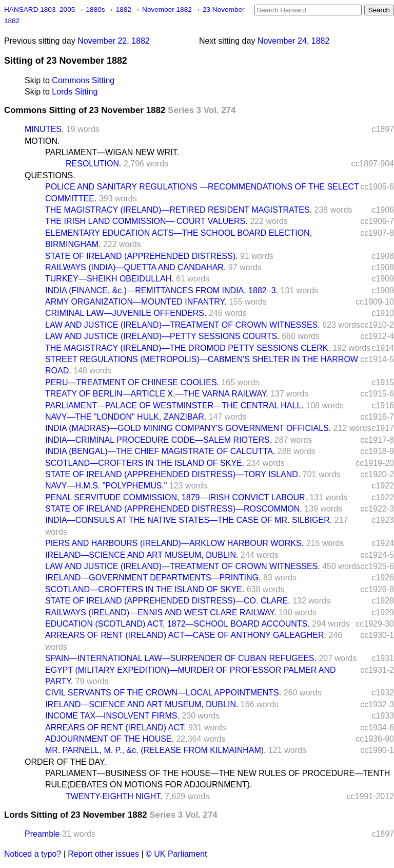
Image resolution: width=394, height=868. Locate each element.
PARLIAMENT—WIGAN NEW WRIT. (112, 152)
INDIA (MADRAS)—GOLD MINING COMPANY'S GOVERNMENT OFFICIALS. (188, 428)
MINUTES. (44, 129)
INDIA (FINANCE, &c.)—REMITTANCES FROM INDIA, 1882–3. (162, 290)
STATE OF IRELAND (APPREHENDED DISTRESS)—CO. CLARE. (168, 601)
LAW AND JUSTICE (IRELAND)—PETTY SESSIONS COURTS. (162, 336)
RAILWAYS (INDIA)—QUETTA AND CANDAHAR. (135, 267)
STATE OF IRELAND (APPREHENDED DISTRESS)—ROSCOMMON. (174, 509)
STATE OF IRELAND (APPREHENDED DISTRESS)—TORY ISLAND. (173, 474)
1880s (96, 10)
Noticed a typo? (33, 854)
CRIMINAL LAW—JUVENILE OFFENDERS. (126, 313)
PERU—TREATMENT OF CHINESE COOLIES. (132, 382)
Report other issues (103, 854)
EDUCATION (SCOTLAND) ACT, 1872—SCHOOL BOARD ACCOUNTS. (178, 624)
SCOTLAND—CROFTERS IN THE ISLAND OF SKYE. (145, 463)
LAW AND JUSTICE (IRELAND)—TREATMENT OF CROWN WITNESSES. (183, 325)
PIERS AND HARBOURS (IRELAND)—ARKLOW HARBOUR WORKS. (174, 543)
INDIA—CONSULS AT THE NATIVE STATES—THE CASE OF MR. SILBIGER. (189, 520)
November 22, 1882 (114, 41)
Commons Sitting (83, 80)
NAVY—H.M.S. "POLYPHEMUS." (106, 486)
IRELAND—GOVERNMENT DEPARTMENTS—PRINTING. (153, 578)
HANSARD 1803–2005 (40, 10)
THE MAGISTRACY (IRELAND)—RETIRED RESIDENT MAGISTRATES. (179, 210)
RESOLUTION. (93, 164)
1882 (125, 10)
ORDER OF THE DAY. (65, 762)
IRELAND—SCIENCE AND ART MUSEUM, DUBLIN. (142, 555)
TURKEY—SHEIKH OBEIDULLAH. (110, 279)
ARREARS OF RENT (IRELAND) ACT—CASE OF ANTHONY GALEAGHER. (186, 635)
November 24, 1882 (294, 41)
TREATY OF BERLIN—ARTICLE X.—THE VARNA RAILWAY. (157, 394)
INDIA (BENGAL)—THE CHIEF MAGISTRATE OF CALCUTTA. (160, 451)
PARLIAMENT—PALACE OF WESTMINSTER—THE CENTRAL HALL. (174, 405)
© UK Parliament (176, 854)
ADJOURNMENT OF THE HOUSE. (110, 739)
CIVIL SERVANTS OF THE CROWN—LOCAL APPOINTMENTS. (163, 693)
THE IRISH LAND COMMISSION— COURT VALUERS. (146, 221)
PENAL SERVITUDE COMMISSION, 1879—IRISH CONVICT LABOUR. (176, 497)
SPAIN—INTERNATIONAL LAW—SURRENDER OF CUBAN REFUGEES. (181, 658)
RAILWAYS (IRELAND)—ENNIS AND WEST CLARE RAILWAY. (161, 612)
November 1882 (168, 10)
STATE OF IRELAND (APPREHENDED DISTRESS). (141, 256)
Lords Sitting (75, 92)
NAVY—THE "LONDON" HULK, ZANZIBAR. (126, 417)
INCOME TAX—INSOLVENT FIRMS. (112, 716)
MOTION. (42, 141)
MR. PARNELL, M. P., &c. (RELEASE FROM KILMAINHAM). (156, 750)
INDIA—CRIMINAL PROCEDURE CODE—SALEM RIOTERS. (159, 440)
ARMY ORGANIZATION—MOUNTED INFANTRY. (136, 302)
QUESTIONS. (50, 175)
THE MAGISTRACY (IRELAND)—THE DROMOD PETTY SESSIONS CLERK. (188, 348)
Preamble (42, 834)
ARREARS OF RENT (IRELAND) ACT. (115, 728)
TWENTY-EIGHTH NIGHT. (114, 796)
